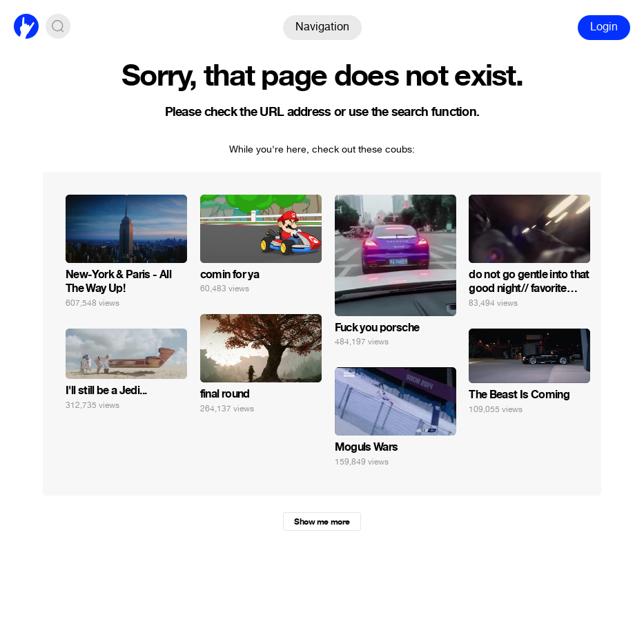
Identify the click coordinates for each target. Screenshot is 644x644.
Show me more (322, 522)
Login (604, 27)
